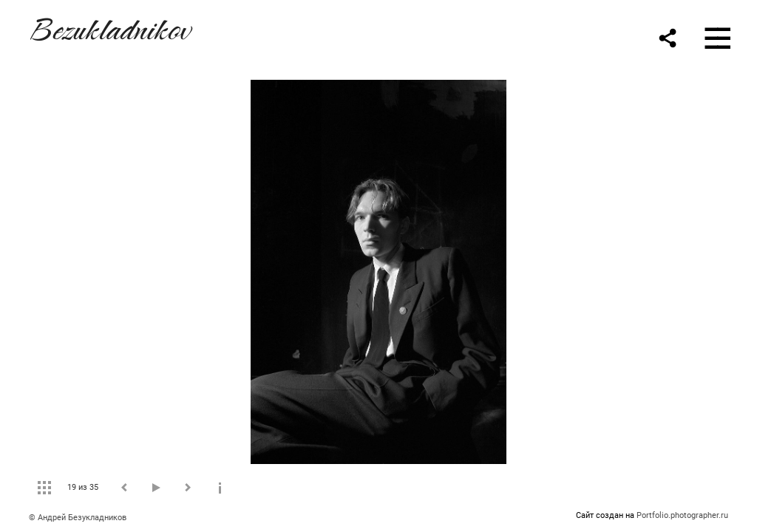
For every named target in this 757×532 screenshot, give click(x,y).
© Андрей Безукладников (78, 518)
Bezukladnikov (109, 27)
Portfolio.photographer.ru (682, 515)
